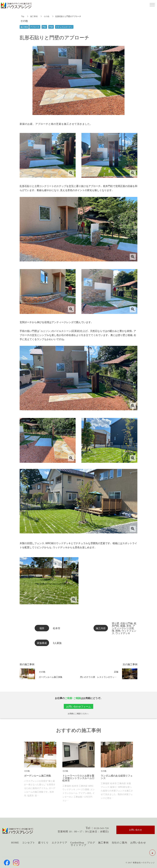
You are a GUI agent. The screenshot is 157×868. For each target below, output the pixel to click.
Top (23, 16)
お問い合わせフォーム (78, 706)
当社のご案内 (119, 843)
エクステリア (59, 843)
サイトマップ (78, 845)
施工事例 (34, 16)
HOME (15, 843)
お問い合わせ (138, 843)
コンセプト (29, 843)
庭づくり (43, 843)
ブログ (91, 843)
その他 (46, 16)
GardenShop (77, 843)
